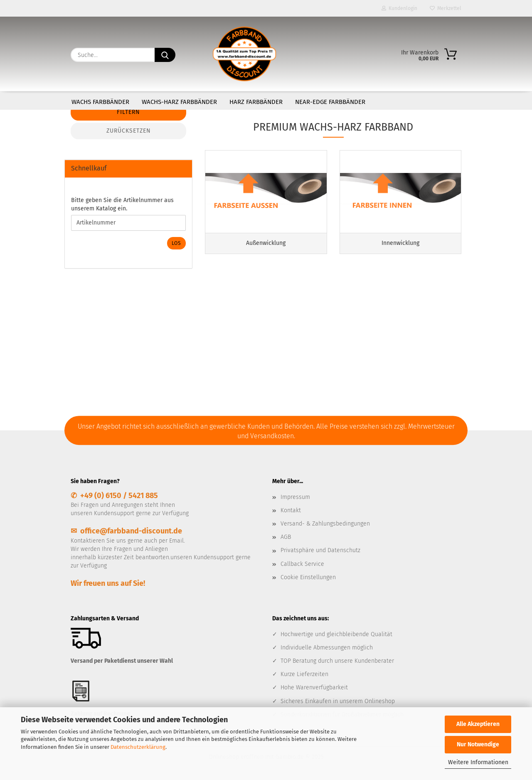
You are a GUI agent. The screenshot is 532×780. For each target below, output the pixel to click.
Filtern (128, 112)
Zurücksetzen (129, 131)
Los (176, 243)
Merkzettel (446, 8)
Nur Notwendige (478, 744)
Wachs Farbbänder (100, 102)
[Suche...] (165, 55)
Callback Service (302, 564)
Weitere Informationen (478, 762)
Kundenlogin (399, 8)
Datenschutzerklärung (138, 747)
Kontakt (291, 510)
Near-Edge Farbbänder (330, 102)
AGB (286, 537)
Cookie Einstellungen (308, 577)
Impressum (295, 497)
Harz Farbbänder (256, 102)
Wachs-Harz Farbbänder (179, 102)
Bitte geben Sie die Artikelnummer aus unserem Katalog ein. (122, 204)
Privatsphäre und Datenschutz (320, 550)
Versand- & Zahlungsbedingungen (325, 524)
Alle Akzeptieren (478, 724)
